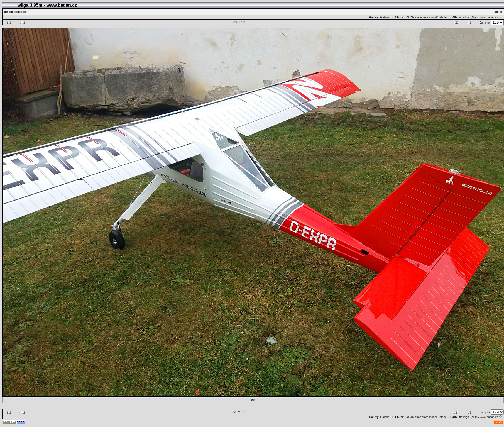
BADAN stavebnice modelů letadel (428, 17)
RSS (499, 422)
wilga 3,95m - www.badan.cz (482, 17)
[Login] (497, 12)
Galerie (387, 17)
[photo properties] (16, 12)
